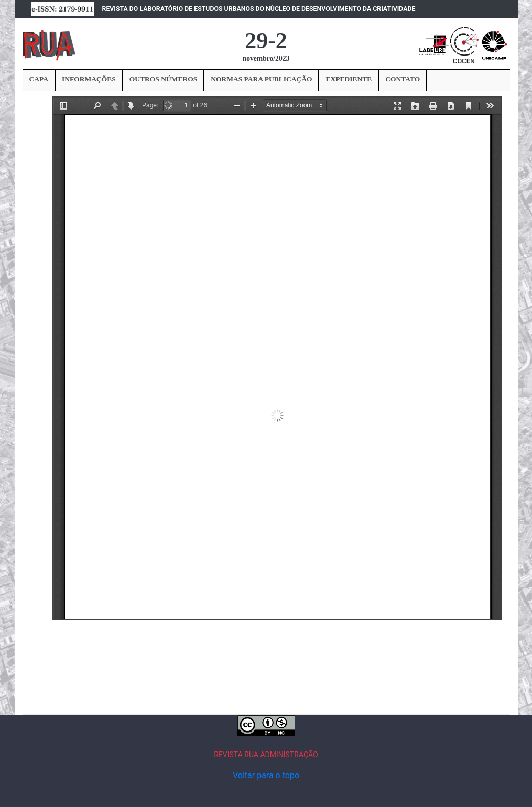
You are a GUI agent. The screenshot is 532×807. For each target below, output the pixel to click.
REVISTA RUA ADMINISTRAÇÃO (266, 755)
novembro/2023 (266, 58)
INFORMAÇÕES (89, 79)
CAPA (39, 79)
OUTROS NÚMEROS (163, 79)
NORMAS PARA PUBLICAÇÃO (261, 79)
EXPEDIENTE (349, 79)
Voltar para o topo (266, 775)
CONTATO (403, 79)
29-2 (266, 41)
